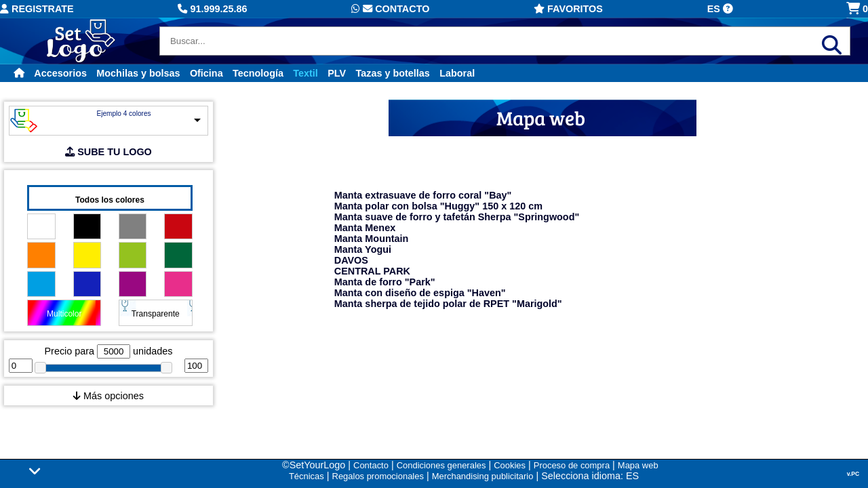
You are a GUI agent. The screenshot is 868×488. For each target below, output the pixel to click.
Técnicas (307, 476)
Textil (305, 73)
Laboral (457, 73)
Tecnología (258, 73)
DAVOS (351, 260)
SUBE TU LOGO (108, 152)
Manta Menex (365, 228)
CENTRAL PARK (372, 271)
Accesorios (60, 73)
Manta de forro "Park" (385, 282)
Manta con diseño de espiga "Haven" (420, 293)
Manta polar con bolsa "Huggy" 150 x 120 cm (438, 206)
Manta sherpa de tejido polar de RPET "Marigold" (448, 304)
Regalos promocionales (378, 476)
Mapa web (638, 465)
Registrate (37, 9)
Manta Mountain (372, 239)
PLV (337, 73)
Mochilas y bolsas (138, 73)
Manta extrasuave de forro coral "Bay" (423, 195)
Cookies (510, 465)
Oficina (206, 73)
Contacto (390, 9)
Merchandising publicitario (483, 476)
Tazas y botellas (393, 73)
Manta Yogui (363, 249)
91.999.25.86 (212, 9)
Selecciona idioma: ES (590, 476)
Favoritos (568, 9)
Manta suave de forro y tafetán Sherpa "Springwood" (457, 217)
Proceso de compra (572, 465)
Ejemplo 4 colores (123, 114)
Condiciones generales (441, 465)
